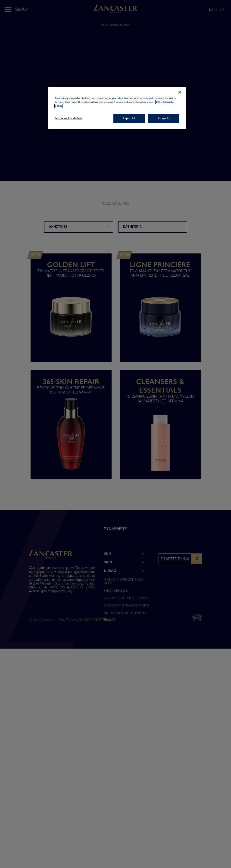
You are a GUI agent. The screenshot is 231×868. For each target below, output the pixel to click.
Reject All (129, 118)
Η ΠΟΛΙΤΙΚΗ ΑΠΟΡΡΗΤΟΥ (126, 598)
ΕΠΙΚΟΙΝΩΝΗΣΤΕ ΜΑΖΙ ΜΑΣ (124, 581)
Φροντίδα (117, 25)
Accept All (164, 118)
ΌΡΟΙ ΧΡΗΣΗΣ (116, 591)
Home (105, 25)
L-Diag (110, 571)
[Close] (180, 92)
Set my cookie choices (125, 613)
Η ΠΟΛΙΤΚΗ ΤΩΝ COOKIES (127, 605)
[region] (117, 108)
